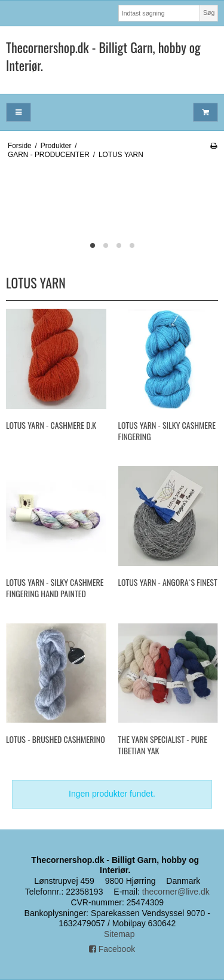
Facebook (112, 949)
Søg (209, 13)
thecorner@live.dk (176, 892)
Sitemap (119, 934)
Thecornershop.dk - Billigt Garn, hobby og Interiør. (103, 56)
